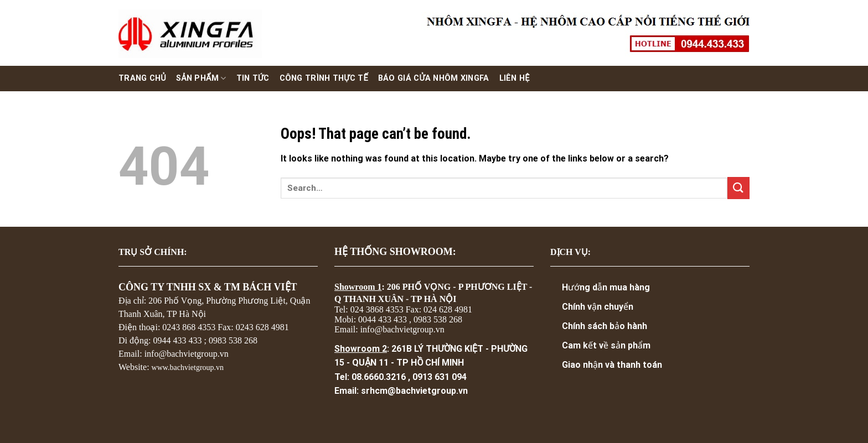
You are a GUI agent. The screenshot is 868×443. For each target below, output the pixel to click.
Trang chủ (142, 78)
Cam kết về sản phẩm (606, 345)
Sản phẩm (201, 78)
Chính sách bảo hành (604, 326)
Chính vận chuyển (598, 307)
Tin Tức (253, 78)
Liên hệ (515, 78)
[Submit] (738, 188)
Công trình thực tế (324, 78)
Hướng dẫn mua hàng (606, 287)
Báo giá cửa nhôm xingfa (434, 78)
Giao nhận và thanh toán (612, 365)
